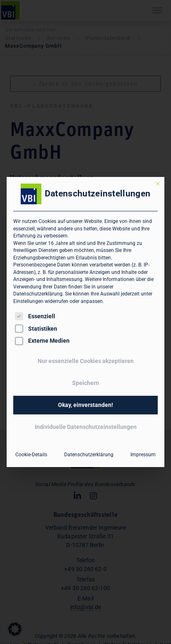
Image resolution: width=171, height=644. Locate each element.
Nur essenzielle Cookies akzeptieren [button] (86, 361)
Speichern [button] (85, 383)
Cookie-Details (31, 455)
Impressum (143, 455)
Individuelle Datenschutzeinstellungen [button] (86, 427)
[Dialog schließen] (158, 184)
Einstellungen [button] (28, 301)
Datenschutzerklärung (38, 294)
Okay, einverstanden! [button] (85, 405)
